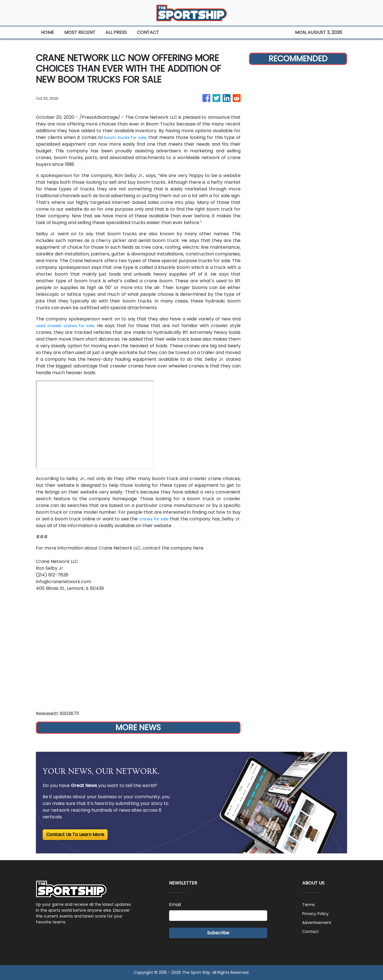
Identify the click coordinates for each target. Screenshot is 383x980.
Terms (309, 905)
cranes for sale (158, 519)
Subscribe (218, 933)
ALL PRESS (116, 32)
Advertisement (319, 922)
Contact (312, 931)
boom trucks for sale (125, 137)
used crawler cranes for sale (68, 326)
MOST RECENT (80, 32)
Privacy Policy (317, 913)
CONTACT (148, 32)
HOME (48, 32)
